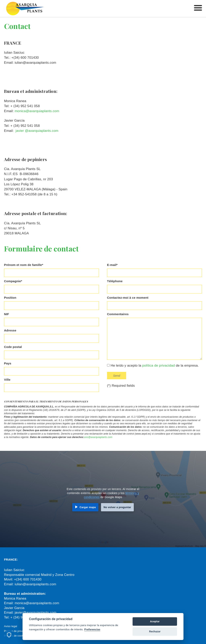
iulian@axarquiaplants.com (36, 584)
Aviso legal (11, 626)
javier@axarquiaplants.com (36, 613)
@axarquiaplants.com (42, 131)
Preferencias (92, 629)
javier (20, 131)
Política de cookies (15, 636)
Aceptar (155, 621)
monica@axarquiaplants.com (37, 111)
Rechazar (155, 631)
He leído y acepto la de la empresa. (153, 366)
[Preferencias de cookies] (9, 635)
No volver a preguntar (117, 507)
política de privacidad (159, 366)
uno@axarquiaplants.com (98, 437)
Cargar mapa (88, 507)
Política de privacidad (17, 631)
